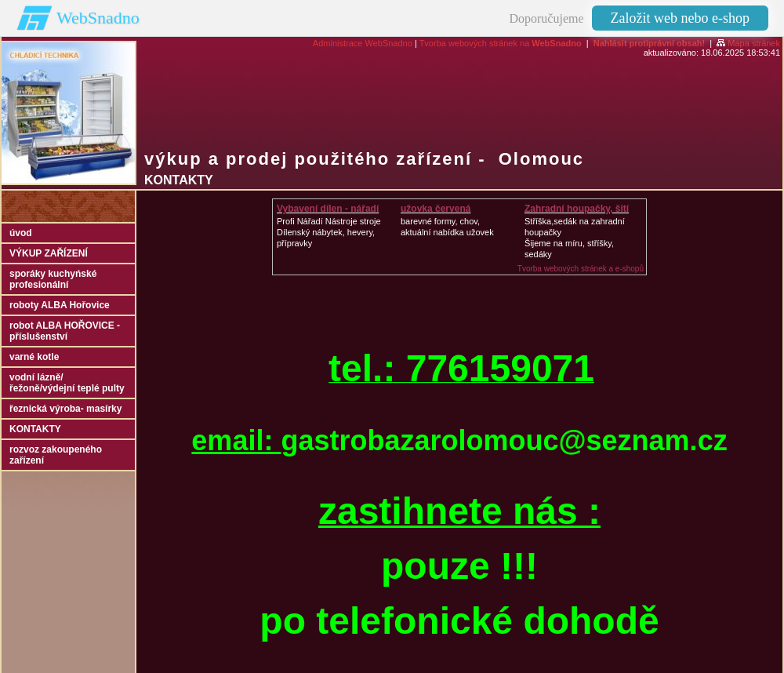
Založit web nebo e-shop (680, 18)
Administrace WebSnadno (363, 43)
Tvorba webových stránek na (501, 43)
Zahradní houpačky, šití (577, 209)
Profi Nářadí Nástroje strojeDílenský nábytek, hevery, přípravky (329, 232)
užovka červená (436, 209)
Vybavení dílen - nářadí (328, 209)
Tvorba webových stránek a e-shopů (581, 269)
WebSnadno (98, 18)
